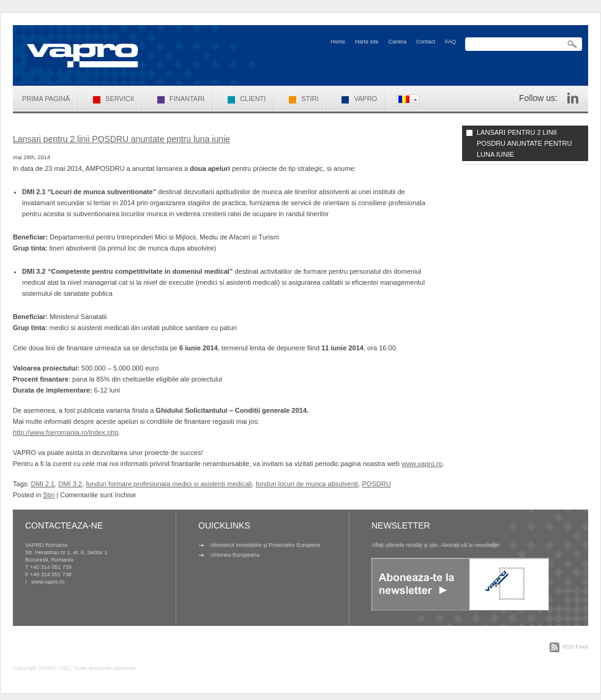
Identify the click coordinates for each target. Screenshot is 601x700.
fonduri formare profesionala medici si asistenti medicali (169, 484)
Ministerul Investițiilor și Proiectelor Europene (266, 545)
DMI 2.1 (43, 484)
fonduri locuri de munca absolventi (307, 484)
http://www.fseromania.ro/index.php (66, 432)
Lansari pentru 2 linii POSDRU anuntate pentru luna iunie (121, 139)
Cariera (397, 42)
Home (338, 42)
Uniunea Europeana (235, 555)
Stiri (304, 99)
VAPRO (359, 99)
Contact (426, 42)
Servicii (114, 99)
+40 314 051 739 (51, 567)
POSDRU (376, 484)
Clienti (247, 99)
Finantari (181, 99)
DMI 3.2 (70, 484)
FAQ (450, 42)
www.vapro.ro (422, 464)
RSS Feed (575, 647)
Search (572, 44)
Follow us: (538, 98)
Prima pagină (46, 99)
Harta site (367, 42)
